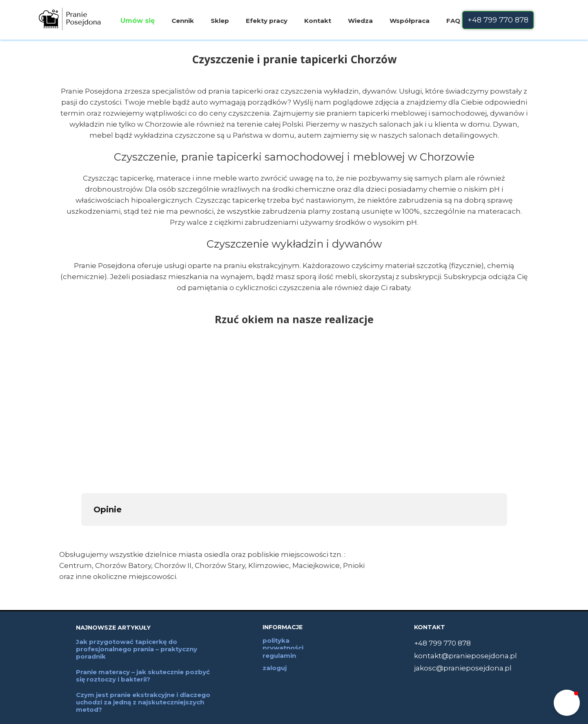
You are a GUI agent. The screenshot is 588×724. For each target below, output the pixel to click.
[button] (567, 703)
